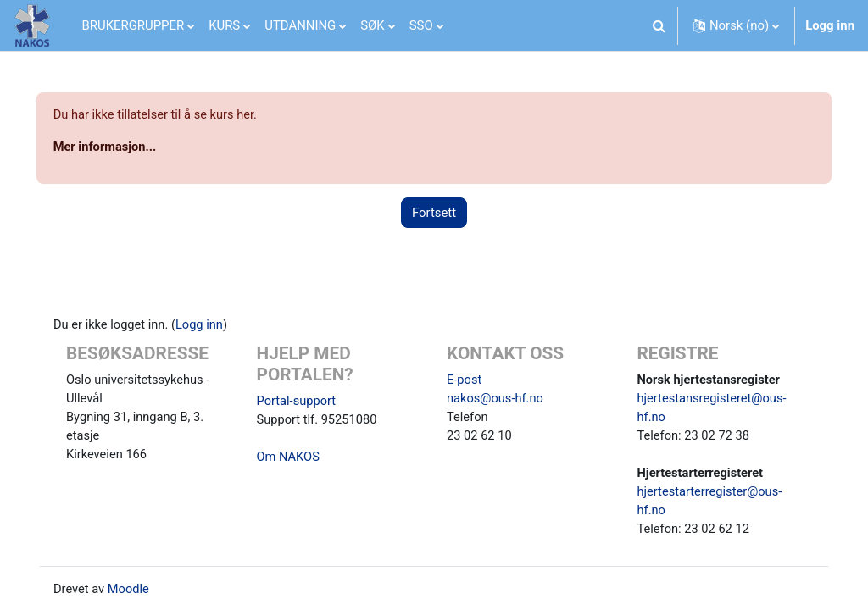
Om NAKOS (296, 460)
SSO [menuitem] (421, 25)
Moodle (143, 594)
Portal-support (304, 402)
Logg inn (830, 25)
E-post (465, 381)
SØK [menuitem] (372, 25)
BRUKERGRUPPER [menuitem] (134, 25)
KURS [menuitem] (224, 25)
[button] (659, 25)
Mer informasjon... (130, 147)
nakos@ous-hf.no (496, 401)
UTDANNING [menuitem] (300, 25)
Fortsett (434, 213)
